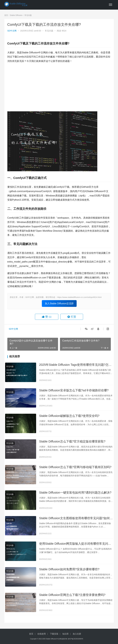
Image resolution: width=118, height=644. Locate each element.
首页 (6, 15)
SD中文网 (12, 31)
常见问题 (49, 31)
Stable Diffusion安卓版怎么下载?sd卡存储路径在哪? (74, 390)
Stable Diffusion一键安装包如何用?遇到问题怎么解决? (75, 493)
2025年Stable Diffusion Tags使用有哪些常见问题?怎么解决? (75, 365)
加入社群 (77, 634)
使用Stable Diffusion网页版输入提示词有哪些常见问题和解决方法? (75, 544)
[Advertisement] (59, 87)
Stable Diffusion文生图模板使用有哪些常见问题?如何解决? (76, 518)
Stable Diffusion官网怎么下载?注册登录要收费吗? (72, 595)
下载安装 (54, 634)
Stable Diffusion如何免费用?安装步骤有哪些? (69, 569)
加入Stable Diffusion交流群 (59, 303)
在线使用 (42, 634)
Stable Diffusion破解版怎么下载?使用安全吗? (69, 416)
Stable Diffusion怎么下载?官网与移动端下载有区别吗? (75, 467)
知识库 (66, 634)
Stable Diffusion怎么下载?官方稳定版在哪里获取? (72, 441)
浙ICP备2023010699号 (75, 639)
